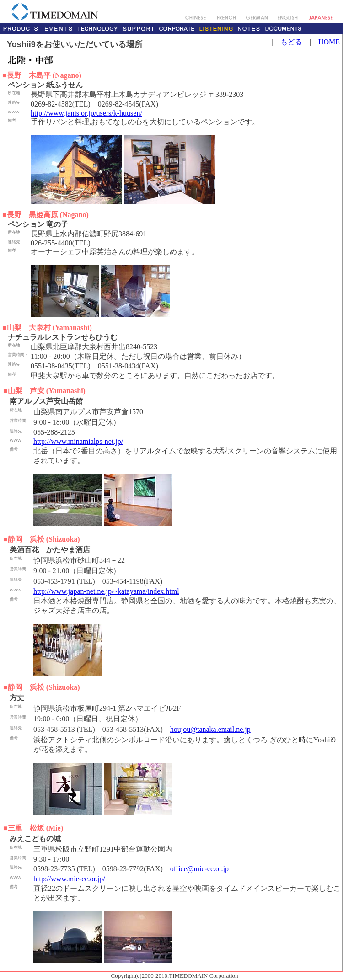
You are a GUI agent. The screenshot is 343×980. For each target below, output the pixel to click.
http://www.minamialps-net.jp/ (78, 441)
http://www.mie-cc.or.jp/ (69, 879)
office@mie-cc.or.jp (199, 869)
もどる (291, 42)
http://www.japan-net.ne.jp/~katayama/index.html (106, 591)
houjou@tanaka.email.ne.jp (210, 729)
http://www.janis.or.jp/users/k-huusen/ (86, 113)
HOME (329, 42)
